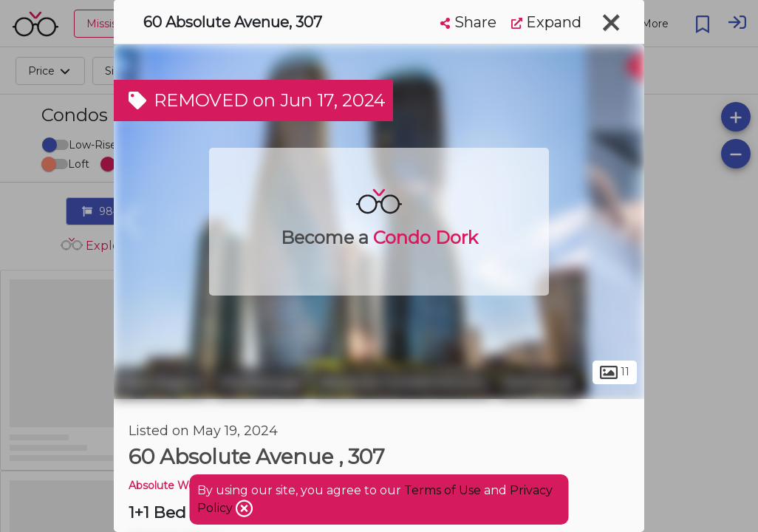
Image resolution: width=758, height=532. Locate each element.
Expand (546, 22)
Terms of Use (443, 490)
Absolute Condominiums (402, 383)
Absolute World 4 (173, 485)
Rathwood (538, 383)
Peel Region (161, 383)
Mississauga (260, 383)
